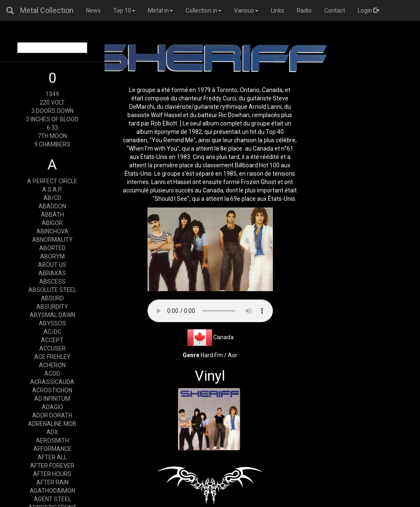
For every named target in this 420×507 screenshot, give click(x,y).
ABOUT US (52, 265)
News (93, 10)
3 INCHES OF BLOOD (52, 119)
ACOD (52, 374)
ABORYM (52, 256)
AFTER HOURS (52, 474)
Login (368, 10)
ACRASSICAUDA (52, 382)
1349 (52, 94)
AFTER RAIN (52, 482)
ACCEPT (52, 340)
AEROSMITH (52, 440)
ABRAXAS (52, 273)
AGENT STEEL (52, 499)
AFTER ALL (52, 457)
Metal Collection (47, 10)
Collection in (204, 10)
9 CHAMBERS (52, 144)
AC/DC (52, 332)
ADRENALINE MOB (52, 424)
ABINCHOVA (52, 231)
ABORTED (52, 248)
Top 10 (124, 10)
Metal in (160, 10)
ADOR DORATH (52, 415)
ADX (52, 432)
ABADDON (52, 206)
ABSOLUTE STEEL (52, 290)
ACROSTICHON (52, 390)
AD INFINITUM (52, 399)
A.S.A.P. (52, 189)
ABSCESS (52, 282)
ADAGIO (52, 407)
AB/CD (52, 198)
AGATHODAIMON (52, 491)
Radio (304, 10)
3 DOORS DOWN (52, 111)
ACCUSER (52, 348)
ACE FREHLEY (52, 357)
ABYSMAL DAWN (52, 315)
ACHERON (52, 365)
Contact (335, 10)
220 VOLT (52, 102)
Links (277, 10)
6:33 (52, 128)
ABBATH (52, 215)
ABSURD (52, 298)
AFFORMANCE (52, 449)
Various (246, 10)
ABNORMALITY (52, 240)
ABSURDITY (52, 307)
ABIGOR (52, 223)
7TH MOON (52, 136)
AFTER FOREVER (52, 466)
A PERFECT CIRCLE (52, 181)
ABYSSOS (52, 323)
